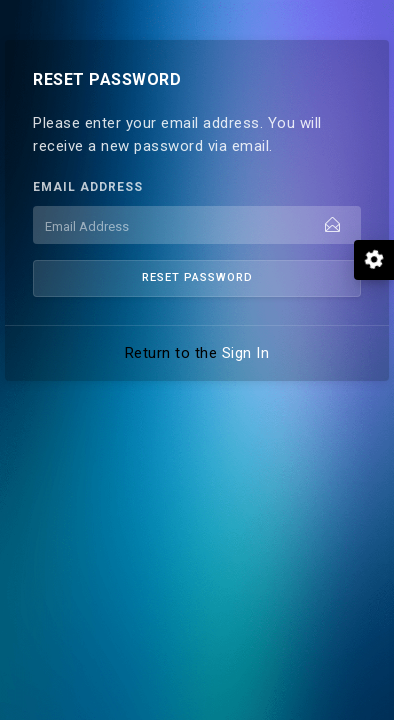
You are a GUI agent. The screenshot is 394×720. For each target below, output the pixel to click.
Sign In (246, 353)
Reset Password (197, 277)
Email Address (88, 187)
